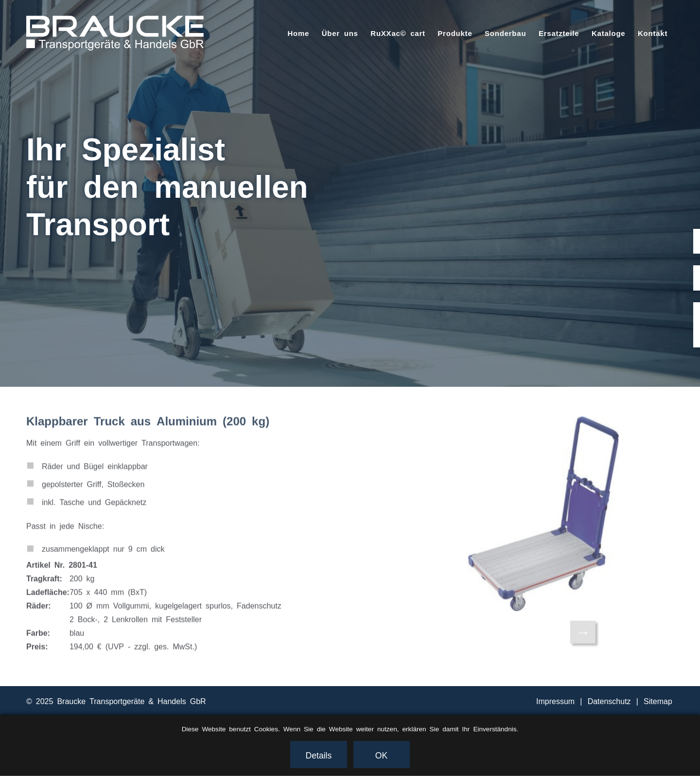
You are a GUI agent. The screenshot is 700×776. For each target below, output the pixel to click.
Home (298, 33)
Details (319, 755)
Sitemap (658, 701)
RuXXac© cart (398, 33)
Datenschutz (609, 701)
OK (381, 755)
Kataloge (609, 33)
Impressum (555, 701)
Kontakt (653, 33)
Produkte (455, 33)
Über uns (340, 33)
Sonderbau (505, 33)
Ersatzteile (559, 33)
